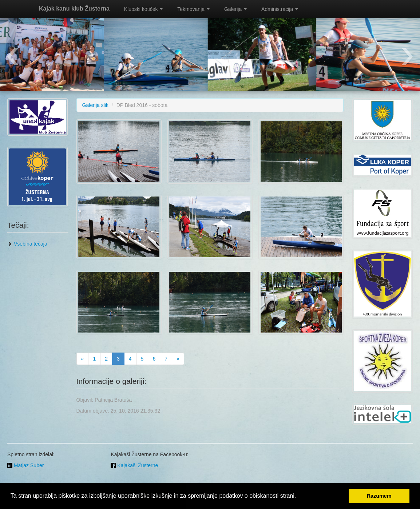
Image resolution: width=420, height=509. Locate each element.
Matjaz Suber (25, 465)
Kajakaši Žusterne (134, 465)
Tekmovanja (193, 9)
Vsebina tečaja (27, 244)
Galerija (235, 9)
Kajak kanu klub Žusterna (74, 9)
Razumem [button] (379, 496)
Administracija (280, 9)
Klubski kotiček (143, 9)
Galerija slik (95, 105)
